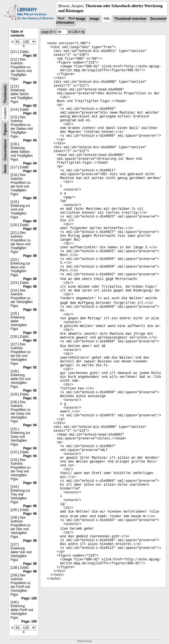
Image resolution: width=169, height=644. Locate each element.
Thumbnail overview (130, 19)
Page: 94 (30, 425)
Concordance (5, 150)
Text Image (77, 19)
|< (51, 32)
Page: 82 (30, 82)
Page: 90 (30, 310)
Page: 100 (29, 598)
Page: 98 (30, 541)
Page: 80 (30, 56)
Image (94, 19)
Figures (5, 129)
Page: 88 (30, 256)
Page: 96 (30, 483)
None (5, 169)
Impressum (84, 641)
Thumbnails (5, 94)
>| (83, 32)
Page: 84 (30, 140)
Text (61, 19)
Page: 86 (30, 198)
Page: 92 (30, 367)
